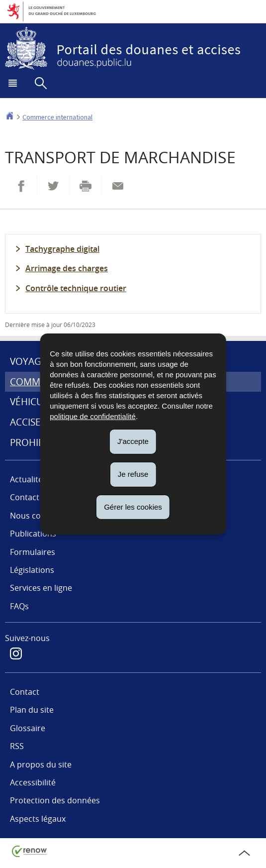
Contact (25, 692)
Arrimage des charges (67, 268)
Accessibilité (33, 782)
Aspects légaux (38, 819)
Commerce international (57, 117)
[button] (14, 86)
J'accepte (133, 441)
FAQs (19, 606)
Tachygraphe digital (62, 249)
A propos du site (41, 764)
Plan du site (32, 710)
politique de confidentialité (93, 416)
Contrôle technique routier (76, 288)
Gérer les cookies (133, 506)
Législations (32, 570)
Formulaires (33, 552)
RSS (17, 746)
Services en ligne (41, 588)
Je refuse (133, 474)
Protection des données (55, 800)
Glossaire (28, 728)
